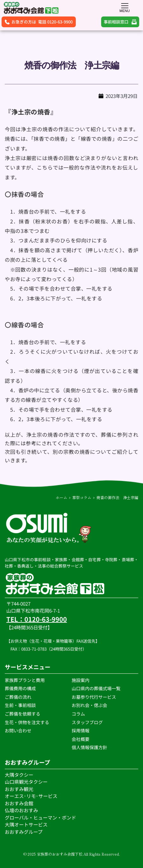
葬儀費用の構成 (20, 688)
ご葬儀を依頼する (23, 714)
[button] (125, 6)
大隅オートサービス (26, 824)
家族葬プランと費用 (25, 680)
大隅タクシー (19, 775)
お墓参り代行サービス (94, 697)
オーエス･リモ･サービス (32, 796)
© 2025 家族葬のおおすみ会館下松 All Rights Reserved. (72, 854)
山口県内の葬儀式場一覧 (96, 688)
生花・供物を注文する (27, 722)
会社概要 (81, 739)
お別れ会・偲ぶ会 (89, 705)
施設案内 (81, 680)
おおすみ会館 (19, 803)
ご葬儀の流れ (19, 697)
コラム (78, 714)
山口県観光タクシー (26, 782)
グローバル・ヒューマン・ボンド (41, 817)
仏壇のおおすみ (21, 810)
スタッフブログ (88, 722)
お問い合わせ (18, 730)
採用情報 (81, 730)
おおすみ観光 (19, 789)
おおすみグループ (24, 832)
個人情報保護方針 (90, 747)
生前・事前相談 (21, 705)
